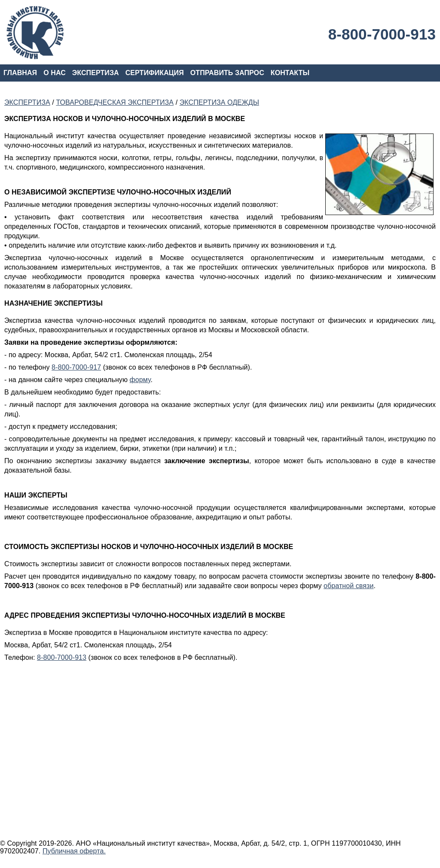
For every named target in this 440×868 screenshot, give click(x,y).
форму (140, 380)
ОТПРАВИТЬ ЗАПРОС (227, 73)
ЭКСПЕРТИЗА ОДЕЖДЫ (219, 102)
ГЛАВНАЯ (20, 73)
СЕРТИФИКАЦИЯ (155, 73)
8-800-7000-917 (76, 367)
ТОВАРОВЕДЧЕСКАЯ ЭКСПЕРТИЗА (115, 102)
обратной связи (348, 586)
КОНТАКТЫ (290, 73)
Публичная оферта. (74, 851)
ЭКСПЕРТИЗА (96, 73)
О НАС (55, 73)
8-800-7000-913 (382, 34)
